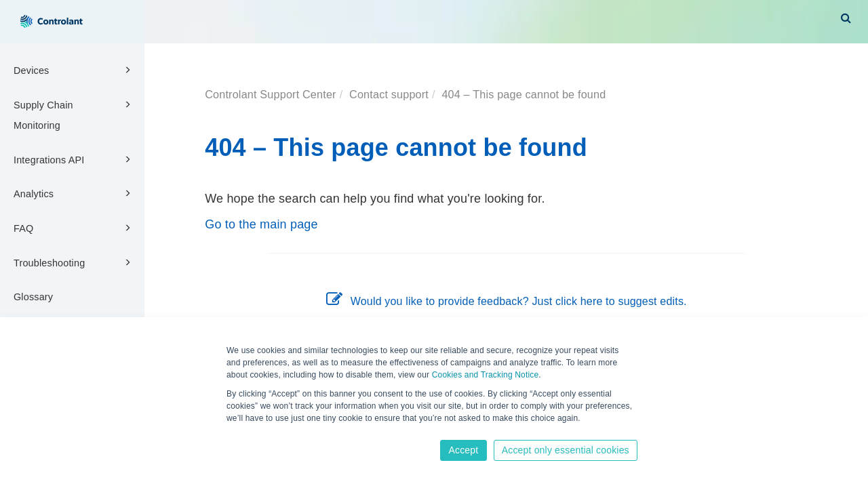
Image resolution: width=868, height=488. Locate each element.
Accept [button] (463, 450)
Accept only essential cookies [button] (566, 450)
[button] (846, 18)
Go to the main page (261, 224)
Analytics (74, 193)
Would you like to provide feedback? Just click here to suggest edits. (507, 301)
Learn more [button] (249, 432)
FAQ (74, 228)
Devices (74, 70)
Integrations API (74, 159)
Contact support (389, 94)
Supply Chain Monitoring (74, 114)
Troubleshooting (74, 262)
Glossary (33, 297)
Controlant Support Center (270, 94)
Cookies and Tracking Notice (486, 375)
